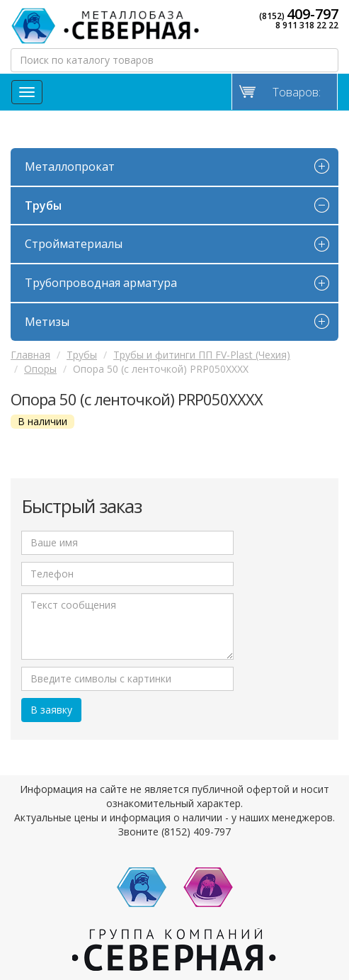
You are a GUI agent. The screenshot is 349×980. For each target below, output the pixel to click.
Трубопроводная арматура (101, 283)
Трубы (43, 205)
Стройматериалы (74, 244)
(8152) (299, 14)
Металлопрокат (70, 167)
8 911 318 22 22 (307, 26)
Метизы (47, 322)
